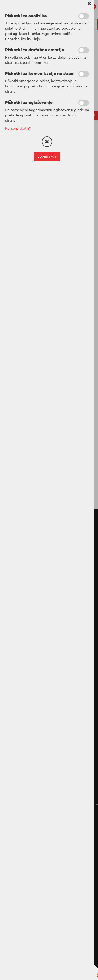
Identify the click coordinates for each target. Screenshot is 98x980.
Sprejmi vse (47, 156)
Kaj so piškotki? (18, 129)
